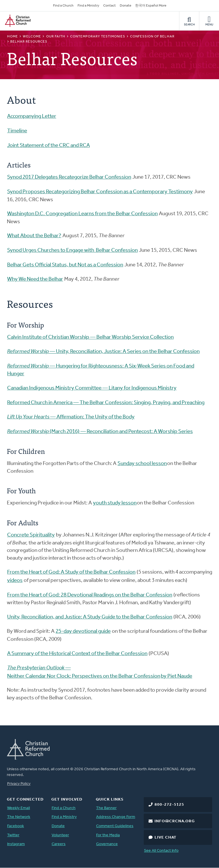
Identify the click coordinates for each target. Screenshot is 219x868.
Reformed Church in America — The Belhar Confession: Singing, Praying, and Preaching (106, 403)
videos (15, 581)
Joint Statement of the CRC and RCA (48, 146)
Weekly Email (19, 808)
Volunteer (60, 835)
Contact (109, 6)
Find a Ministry (88, 6)
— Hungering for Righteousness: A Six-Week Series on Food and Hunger (101, 370)
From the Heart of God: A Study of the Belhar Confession (71, 572)
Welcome (32, 37)
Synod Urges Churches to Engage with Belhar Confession (72, 251)
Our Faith (56, 37)
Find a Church (63, 6)
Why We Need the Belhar (35, 279)
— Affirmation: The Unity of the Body (71, 417)
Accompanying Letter (32, 116)
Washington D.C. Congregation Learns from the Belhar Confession (82, 214)
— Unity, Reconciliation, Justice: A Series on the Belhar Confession (103, 352)
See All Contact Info (161, 851)
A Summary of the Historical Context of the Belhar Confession (77, 654)
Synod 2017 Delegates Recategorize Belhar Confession (69, 177)
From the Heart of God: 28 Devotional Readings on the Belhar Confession (90, 595)
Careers (59, 844)
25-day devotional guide (83, 631)
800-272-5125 (169, 805)
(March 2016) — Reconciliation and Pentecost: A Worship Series (100, 432)
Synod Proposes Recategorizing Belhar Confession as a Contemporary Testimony (100, 192)
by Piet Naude (177, 676)
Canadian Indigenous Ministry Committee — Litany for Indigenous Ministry (92, 388)
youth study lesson (115, 503)
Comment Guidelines (115, 826)
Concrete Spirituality (31, 535)
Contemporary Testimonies (98, 37)
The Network (19, 817)
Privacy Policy (19, 784)
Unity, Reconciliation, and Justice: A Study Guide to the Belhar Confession (90, 617)
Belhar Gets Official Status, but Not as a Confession (65, 265)
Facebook (16, 826)
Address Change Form (116, 817)
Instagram (16, 844)
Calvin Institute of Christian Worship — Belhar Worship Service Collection (90, 337)
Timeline (17, 131)
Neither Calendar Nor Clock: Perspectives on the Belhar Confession (84, 676)
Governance (107, 844)
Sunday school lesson (142, 464)
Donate (125, 6)
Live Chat (166, 838)
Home (13, 37)
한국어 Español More (151, 6)
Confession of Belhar (152, 37)
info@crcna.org (175, 821)
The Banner (106, 808)
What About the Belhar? (34, 236)
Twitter (13, 835)
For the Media (108, 835)
